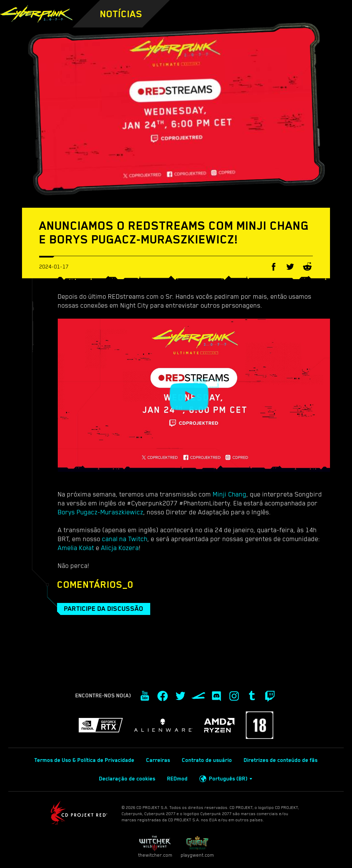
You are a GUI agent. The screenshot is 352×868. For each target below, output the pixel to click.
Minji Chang (230, 494)
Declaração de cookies (127, 779)
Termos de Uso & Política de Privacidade (84, 760)
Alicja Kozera (120, 548)
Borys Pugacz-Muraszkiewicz (101, 512)
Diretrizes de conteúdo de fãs (281, 760)
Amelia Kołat (76, 548)
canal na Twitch (125, 539)
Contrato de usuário (207, 760)
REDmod (177, 779)
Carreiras (158, 760)
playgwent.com (197, 847)
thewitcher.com (155, 847)
